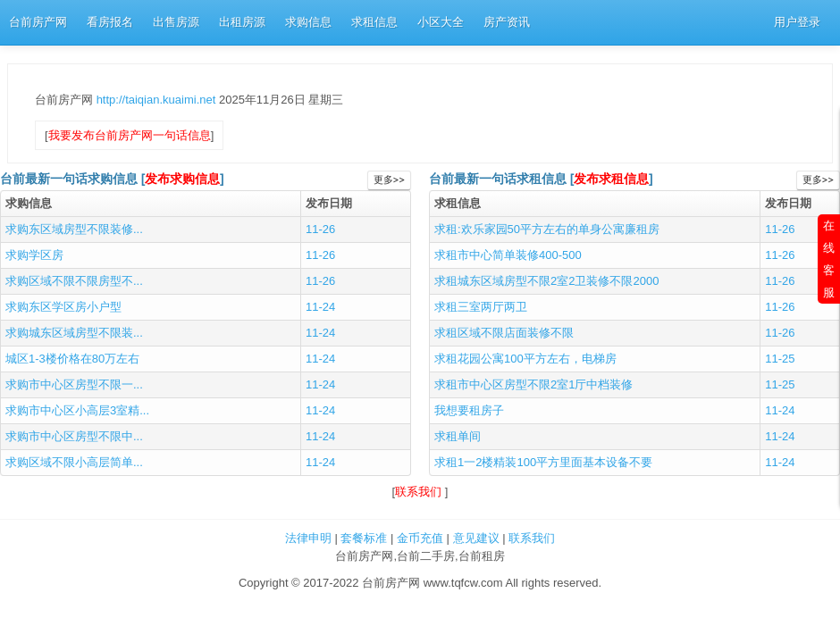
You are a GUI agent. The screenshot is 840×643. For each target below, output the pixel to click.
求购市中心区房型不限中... (74, 436)
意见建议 (476, 538)
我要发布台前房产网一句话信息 (130, 135)
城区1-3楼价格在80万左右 (72, 359)
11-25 (780, 359)
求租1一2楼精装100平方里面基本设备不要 (543, 462)
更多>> (389, 180)
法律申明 (308, 538)
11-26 (320, 229)
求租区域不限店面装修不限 (504, 333)
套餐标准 (364, 538)
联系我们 (420, 492)
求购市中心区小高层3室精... (77, 410)
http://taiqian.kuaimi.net (158, 100)
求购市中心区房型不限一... (74, 384)
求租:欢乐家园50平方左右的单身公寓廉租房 (547, 229)
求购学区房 (34, 255)
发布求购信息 (182, 179)
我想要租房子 (469, 410)
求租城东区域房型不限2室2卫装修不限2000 (546, 281)
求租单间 (458, 436)
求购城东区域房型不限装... (74, 333)
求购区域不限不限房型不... (74, 281)
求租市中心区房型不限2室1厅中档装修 (533, 384)
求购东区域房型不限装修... (74, 229)
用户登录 (797, 22)
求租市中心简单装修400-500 (508, 255)
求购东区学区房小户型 (63, 307)
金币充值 (420, 538)
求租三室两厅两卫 (481, 307)
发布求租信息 (611, 179)
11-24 (320, 307)
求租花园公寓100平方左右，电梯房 (525, 359)
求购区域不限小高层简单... (74, 462)
